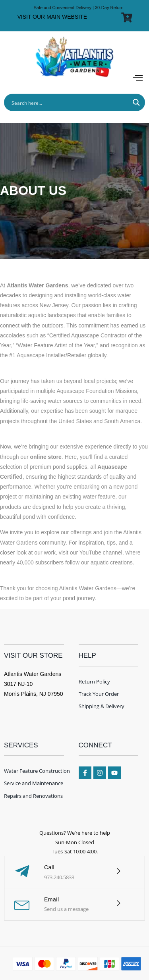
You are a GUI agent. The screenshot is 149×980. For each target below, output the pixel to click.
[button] (138, 78)
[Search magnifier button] (136, 102)
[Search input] (69, 102)
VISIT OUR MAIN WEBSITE (52, 17)
